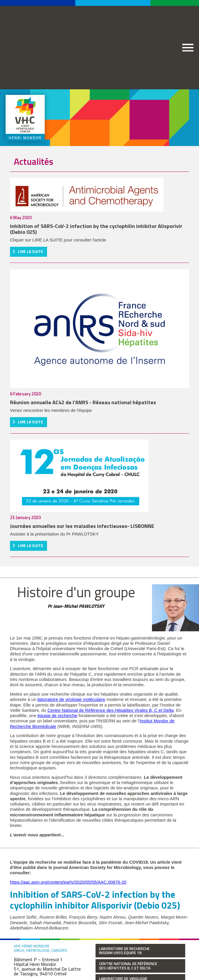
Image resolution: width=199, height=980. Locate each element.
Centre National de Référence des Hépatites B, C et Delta (128, 966)
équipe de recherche (57, 716)
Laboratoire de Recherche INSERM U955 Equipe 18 (124, 951)
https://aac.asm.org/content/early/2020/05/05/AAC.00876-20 (68, 882)
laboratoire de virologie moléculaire (71, 699)
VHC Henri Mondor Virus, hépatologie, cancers (41, 948)
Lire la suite (31, 251)
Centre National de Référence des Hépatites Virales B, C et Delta (111, 710)
